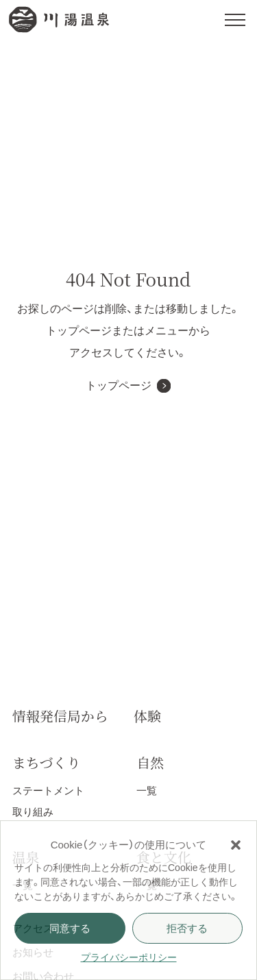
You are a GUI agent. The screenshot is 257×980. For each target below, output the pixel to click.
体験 (147, 716)
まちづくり (47, 762)
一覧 (147, 791)
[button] (236, 845)
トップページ (119, 385)
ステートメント (48, 791)
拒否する (187, 928)
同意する (70, 928)
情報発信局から (60, 716)
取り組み (33, 812)
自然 (150, 762)
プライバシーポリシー (129, 957)
